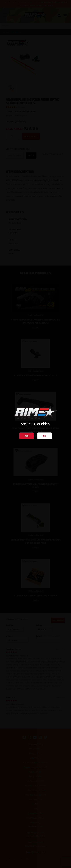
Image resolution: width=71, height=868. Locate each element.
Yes (27, 436)
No (45, 436)
